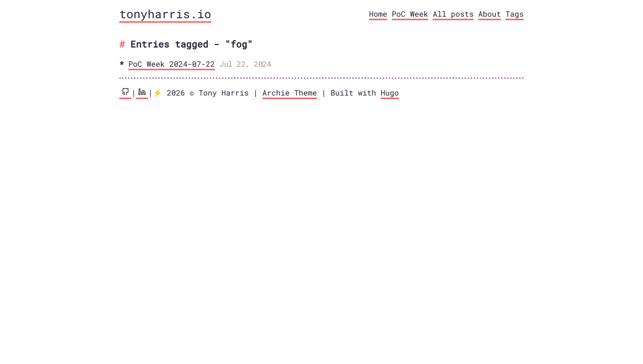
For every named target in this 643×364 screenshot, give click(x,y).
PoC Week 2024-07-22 (172, 64)
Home (378, 14)
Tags (515, 14)
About (490, 14)
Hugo (390, 93)
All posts (453, 14)
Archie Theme (290, 93)
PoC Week (410, 14)
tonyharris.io (165, 14)
